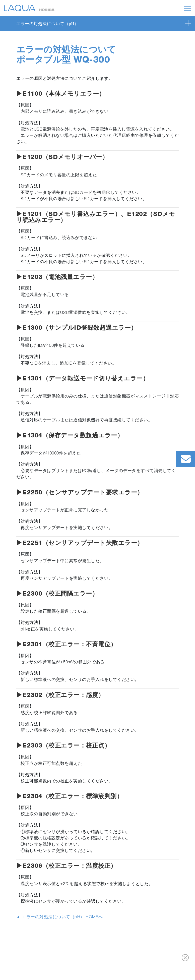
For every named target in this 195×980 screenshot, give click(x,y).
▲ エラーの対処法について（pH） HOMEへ (60, 917)
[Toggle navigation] (187, 8)
